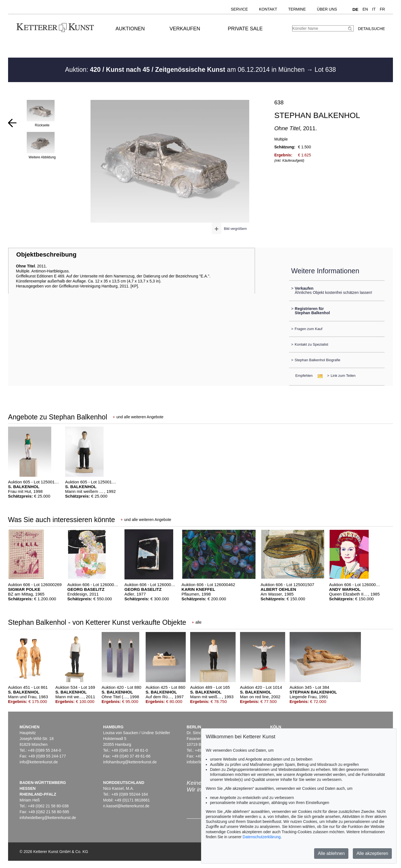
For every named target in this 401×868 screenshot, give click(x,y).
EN (365, 9)
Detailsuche (371, 29)
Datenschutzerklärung (261, 837)
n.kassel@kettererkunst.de (126, 806)
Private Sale (245, 29)
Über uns (327, 9)
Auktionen (130, 29)
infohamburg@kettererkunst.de (130, 762)
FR (382, 9)
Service (239, 9)
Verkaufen (185, 29)
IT (374, 9)
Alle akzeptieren (372, 853)
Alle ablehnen (331, 853)
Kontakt (268, 9)
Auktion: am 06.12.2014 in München (186, 70)
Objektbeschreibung (46, 255)
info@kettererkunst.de (39, 762)
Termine (297, 9)
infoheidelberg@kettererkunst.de (48, 818)
